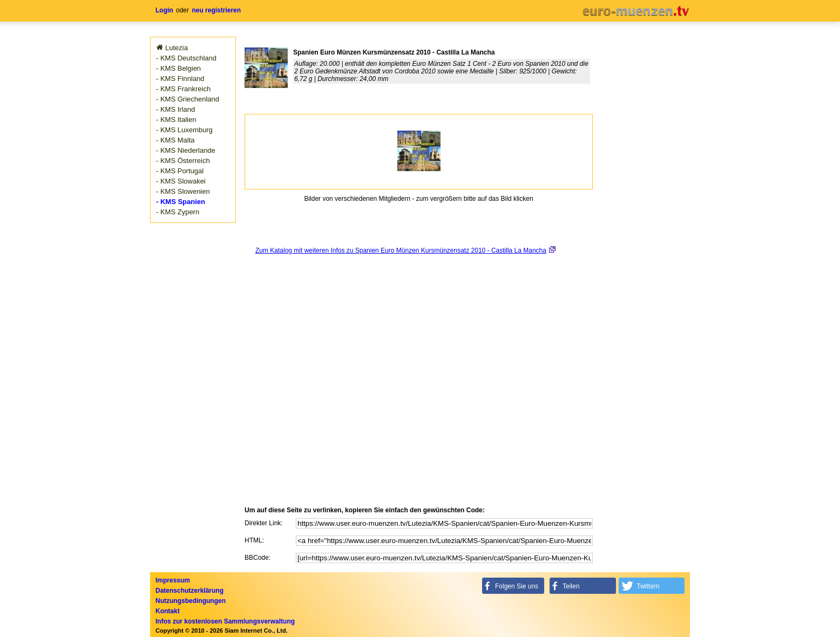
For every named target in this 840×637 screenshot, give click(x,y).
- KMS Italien (176, 120)
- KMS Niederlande (186, 150)
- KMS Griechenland (188, 99)
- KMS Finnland (180, 79)
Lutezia (177, 48)
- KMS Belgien (178, 68)
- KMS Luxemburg (184, 130)
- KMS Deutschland (186, 58)
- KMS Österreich (183, 161)
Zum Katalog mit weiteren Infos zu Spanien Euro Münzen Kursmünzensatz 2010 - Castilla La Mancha (401, 250)
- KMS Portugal (180, 171)
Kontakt (168, 611)
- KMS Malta (175, 140)
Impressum (173, 580)
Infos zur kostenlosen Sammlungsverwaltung (225, 621)
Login (164, 10)
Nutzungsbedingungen (191, 601)
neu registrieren (216, 10)
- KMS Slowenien (183, 191)
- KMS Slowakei (181, 181)
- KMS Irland (175, 109)
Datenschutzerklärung (189, 591)
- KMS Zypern (178, 212)
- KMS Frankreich (183, 89)
